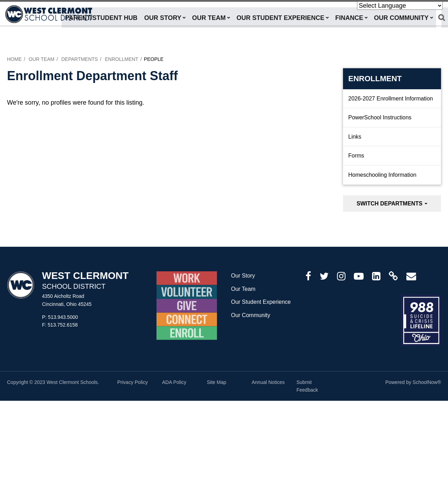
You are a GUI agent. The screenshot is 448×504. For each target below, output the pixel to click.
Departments (80, 59)
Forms (356, 156)
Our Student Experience (261, 302)
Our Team (42, 59)
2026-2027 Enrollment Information (391, 99)
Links (355, 137)
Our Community (251, 315)
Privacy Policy (132, 382)
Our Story (243, 276)
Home (14, 59)
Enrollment (121, 59)
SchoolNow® (427, 382)
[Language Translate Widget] (400, 6)
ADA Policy (174, 382)
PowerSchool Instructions (380, 117)
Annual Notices (268, 382)
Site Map (216, 382)
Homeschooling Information (382, 175)
